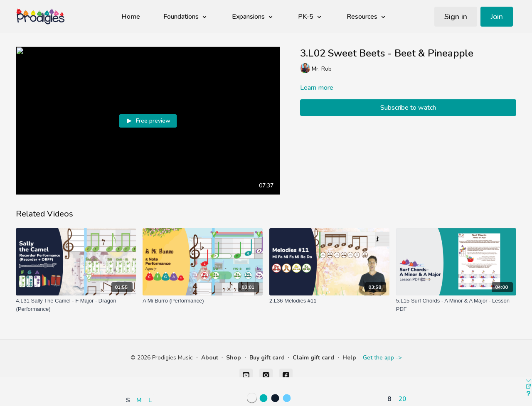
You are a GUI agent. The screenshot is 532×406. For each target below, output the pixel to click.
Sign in (456, 17)
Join (497, 17)
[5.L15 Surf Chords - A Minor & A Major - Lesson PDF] (456, 305)
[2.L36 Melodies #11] (329, 301)
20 (402, 399)
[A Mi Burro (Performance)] (203, 301)
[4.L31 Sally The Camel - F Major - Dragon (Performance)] (76, 305)
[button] (141, 376)
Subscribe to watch (408, 108)
